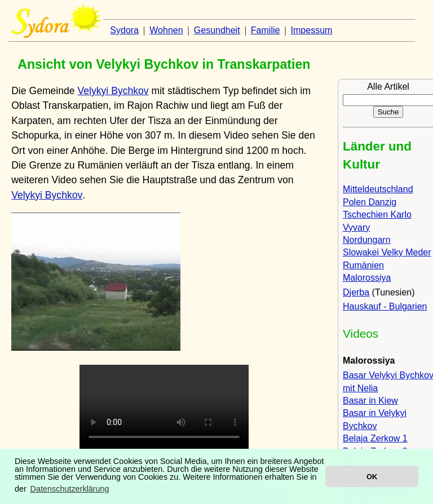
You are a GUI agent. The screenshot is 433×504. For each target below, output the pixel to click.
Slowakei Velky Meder (387, 252)
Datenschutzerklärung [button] (70, 489)
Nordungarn (367, 240)
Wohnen (166, 30)
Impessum (312, 30)
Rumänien (363, 265)
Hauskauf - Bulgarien (385, 306)
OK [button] (372, 477)
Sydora (124, 30)
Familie (266, 30)
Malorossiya (367, 278)
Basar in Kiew (370, 401)
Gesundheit (217, 30)
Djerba (356, 292)
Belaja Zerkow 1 (375, 438)
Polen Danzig (370, 202)
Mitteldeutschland (378, 189)
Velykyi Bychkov (113, 91)
